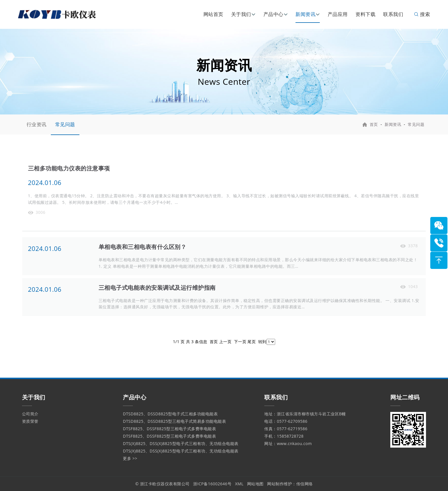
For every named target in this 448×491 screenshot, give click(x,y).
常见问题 (65, 124)
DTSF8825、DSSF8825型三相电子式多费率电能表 (169, 429)
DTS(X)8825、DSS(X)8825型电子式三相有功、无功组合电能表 (181, 443)
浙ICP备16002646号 (212, 484)
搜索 (422, 14)
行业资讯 (37, 124)
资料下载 (365, 14)
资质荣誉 (30, 421)
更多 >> (130, 458)
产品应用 (338, 14)
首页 (374, 124)
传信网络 (305, 484)
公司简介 (30, 414)
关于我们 (241, 14)
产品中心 (273, 14)
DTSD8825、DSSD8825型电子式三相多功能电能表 (170, 414)
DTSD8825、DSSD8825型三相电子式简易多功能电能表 (174, 421)
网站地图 (255, 484)
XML (239, 484)
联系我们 (393, 14)
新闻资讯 (305, 14)
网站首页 (213, 14)
